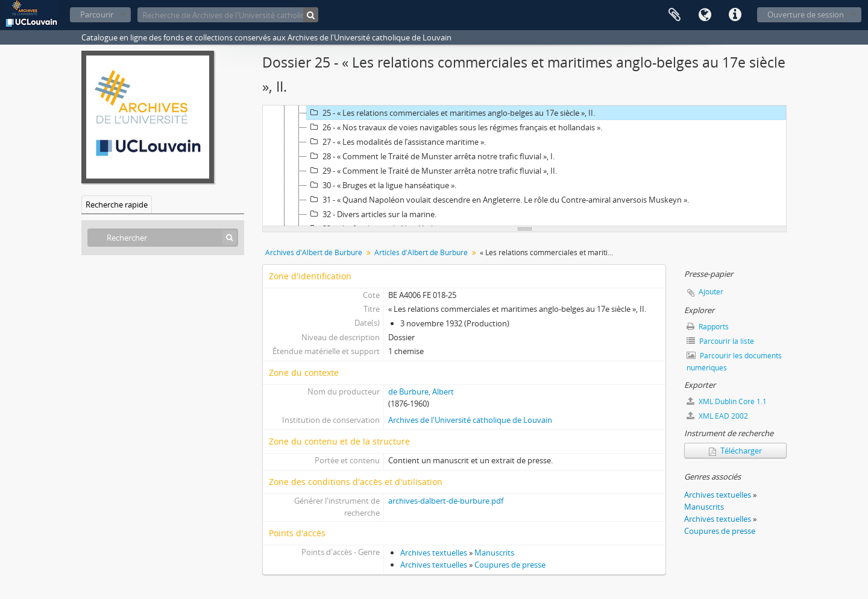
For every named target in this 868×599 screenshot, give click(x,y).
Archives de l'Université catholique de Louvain (470, 420)
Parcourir (97, 14)
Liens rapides (735, 15)
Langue (705, 15)
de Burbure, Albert (421, 391)
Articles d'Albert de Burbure (421, 252)
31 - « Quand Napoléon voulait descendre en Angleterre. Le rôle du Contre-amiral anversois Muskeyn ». (498, 200)
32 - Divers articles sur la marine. (372, 214)
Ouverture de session (806, 14)
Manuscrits (494, 553)
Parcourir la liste (720, 341)
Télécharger (735, 451)
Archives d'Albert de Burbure (314, 252)
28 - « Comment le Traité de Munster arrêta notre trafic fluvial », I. (431, 156)
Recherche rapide (117, 204)
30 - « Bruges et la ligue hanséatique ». (382, 185)
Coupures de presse (510, 565)
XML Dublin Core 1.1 (727, 401)
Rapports (708, 327)
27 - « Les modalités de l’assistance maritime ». (396, 142)
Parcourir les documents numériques (734, 362)
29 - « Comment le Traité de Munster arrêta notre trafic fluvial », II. (432, 171)
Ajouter (711, 292)
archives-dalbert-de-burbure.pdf (446, 501)
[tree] (524, 166)
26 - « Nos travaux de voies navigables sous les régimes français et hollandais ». (454, 127)
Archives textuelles (434, 553)
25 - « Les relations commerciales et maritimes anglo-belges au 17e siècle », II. (451, 113)
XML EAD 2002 (717, 416)
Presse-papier (675, 15)
